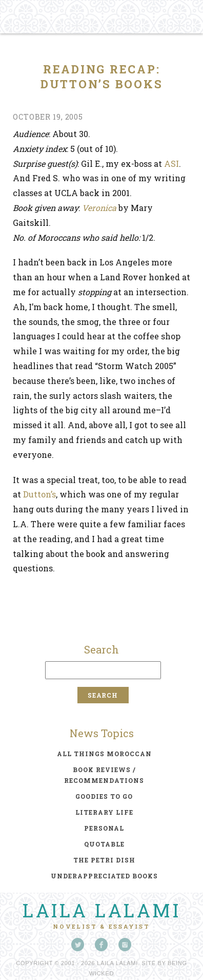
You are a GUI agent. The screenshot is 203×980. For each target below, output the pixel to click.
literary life (104, 812)
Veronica (99, 208)
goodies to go (104, 796)
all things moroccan (104, 754)
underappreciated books (104, 876)
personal (104, 828)
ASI (171, 164)
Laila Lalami (101, 910)
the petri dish (104, 860)
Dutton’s (39, 494)
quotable (104, 844)
